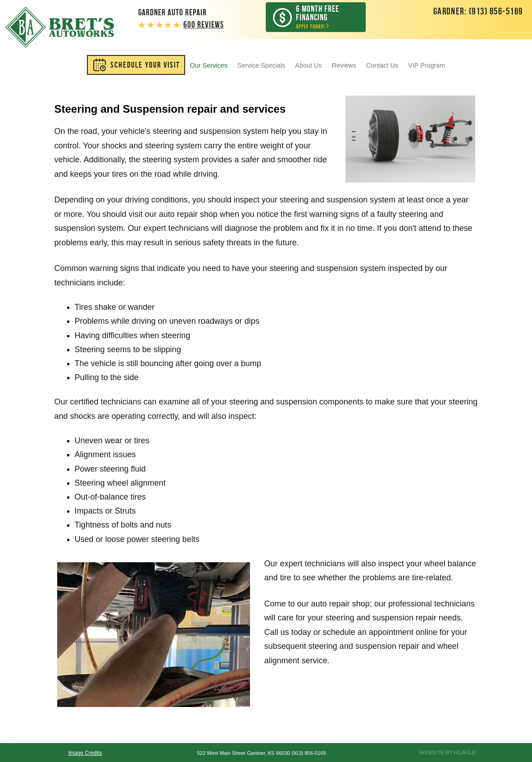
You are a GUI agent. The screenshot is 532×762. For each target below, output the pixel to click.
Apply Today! (322, 17)
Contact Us (382, 65)
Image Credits (85, 753)
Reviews (344, 65)
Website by (447, 753)
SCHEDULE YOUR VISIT (145, 65)
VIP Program (427, 65)
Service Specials (261, 65)
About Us (308, 65)
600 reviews (204, 25)
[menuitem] (136, 65)
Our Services (209, 65)
